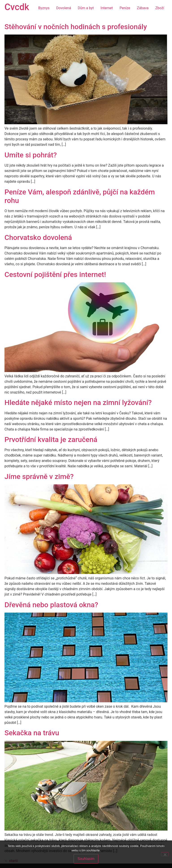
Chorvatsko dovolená (38, 237)
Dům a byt (86, 8)
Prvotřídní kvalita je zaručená (51, 439)
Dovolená (64, 8)
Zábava (143, 8)
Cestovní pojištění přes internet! (55, 274)
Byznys (44, 8)
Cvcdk (17, 7)
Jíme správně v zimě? (39, 476)
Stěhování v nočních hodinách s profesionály (76, 27)
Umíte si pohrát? (31, 155)
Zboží (160, 8)
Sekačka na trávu (32, 733)
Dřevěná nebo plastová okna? (51, 605)
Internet (107, 8)
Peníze (125, 8)
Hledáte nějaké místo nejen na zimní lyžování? (78, 402)
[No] (165, 854)
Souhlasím (86, 859)
